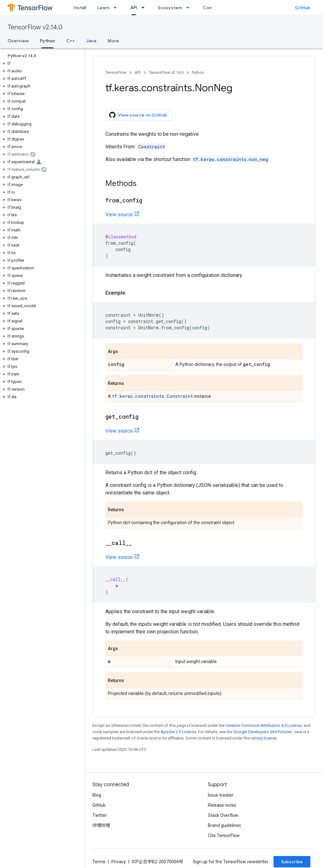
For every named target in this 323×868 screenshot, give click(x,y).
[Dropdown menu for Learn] (117, 8)
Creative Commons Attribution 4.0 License (264, 725)
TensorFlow (116, 72)
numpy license (264, 738)
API (138, 72)
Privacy (119, 862)
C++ (70, 41)
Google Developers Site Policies (263, 732)
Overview (18, 41)
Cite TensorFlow (224, 835)
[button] (41, 63)
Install (80, 8)
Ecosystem (170, 8)
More (113, 41)
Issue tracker (221, 795)
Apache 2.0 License (178, 732)
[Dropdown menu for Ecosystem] (190, 8)
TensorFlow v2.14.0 (35, 27)
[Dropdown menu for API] (145, 8)
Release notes (222, 805)
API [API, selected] (134, 8)
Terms (99, 862)
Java (91, 41)
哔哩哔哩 (101, 825)
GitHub (303, 8)
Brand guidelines (224, 825)
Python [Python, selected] (47, 41)
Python (198, 72)
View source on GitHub (138, 115)
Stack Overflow (223, 815)
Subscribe (292, 862)
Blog (97, 795)
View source (119, 215)
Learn (103, 8)
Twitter (100, 815)
